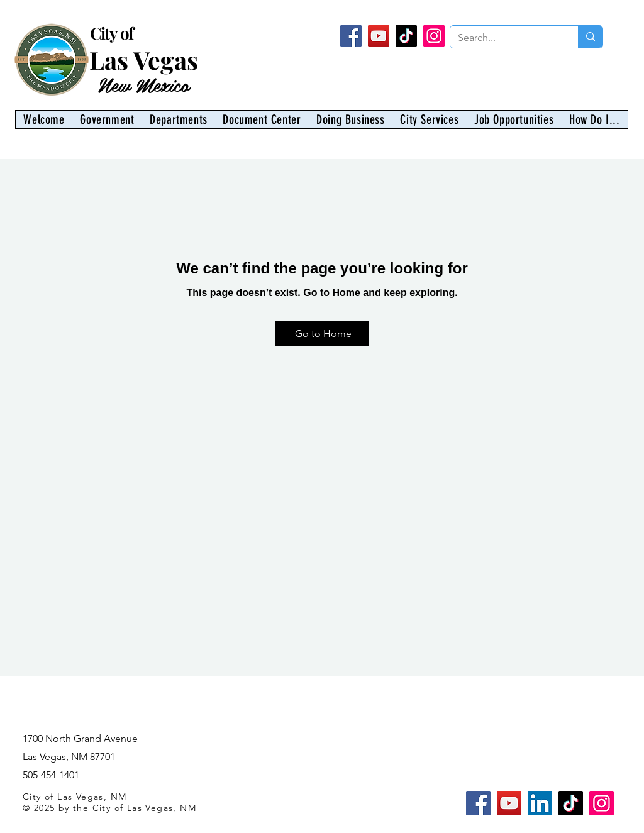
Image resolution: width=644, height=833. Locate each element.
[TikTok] (406, 36)
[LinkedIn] (540, 803)
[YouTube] (379, 36)
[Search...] (505, 38)
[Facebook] (351, 36)
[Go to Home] (322, 334)
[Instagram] (434, 36)
